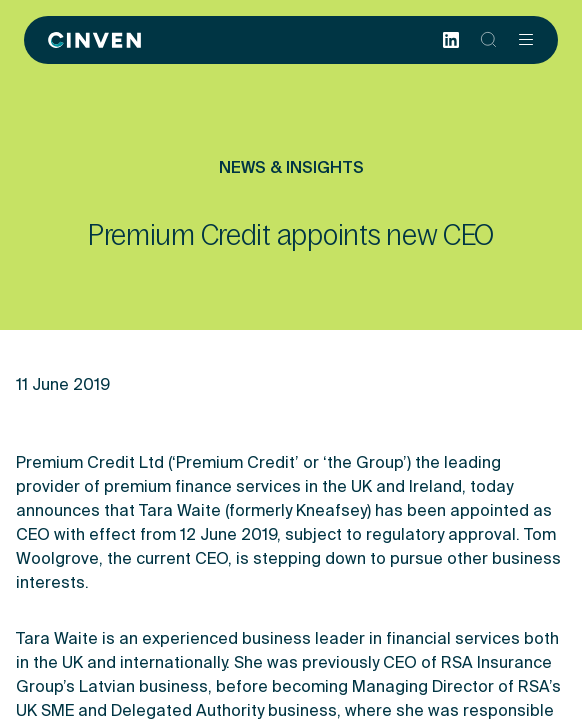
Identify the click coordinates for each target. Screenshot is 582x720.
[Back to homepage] (94, 40)
